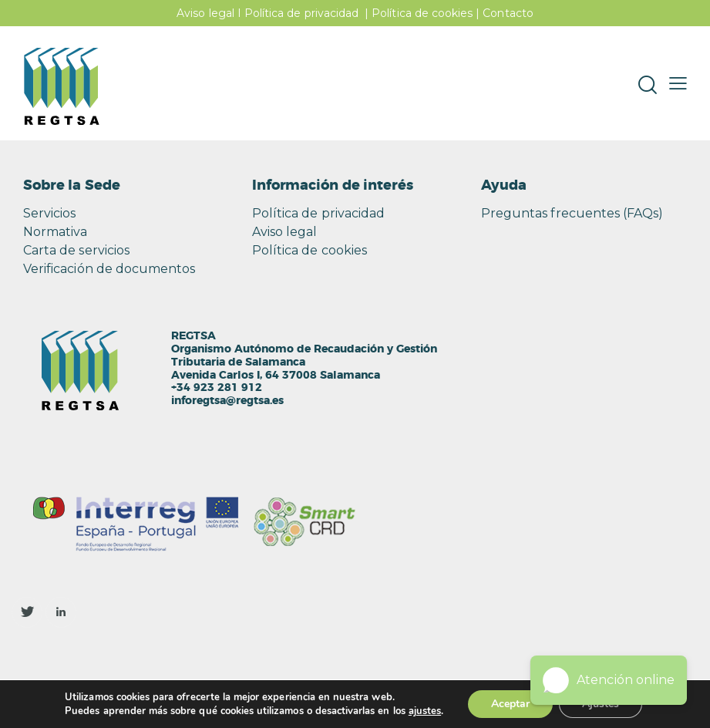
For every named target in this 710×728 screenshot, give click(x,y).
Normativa (55, 232)
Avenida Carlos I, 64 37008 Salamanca (276, 376)
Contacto (508, 13)
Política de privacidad (301, 13)
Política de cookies (422, 13)
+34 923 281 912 (217, 388)
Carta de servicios (76, 250)
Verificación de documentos (109, 269)
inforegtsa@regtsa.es (227, 401)
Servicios (49, 213)
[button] (678, 83)
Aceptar (510, 704)
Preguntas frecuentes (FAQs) (572, 213)
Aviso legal (205, 13)
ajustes (425, 711)
